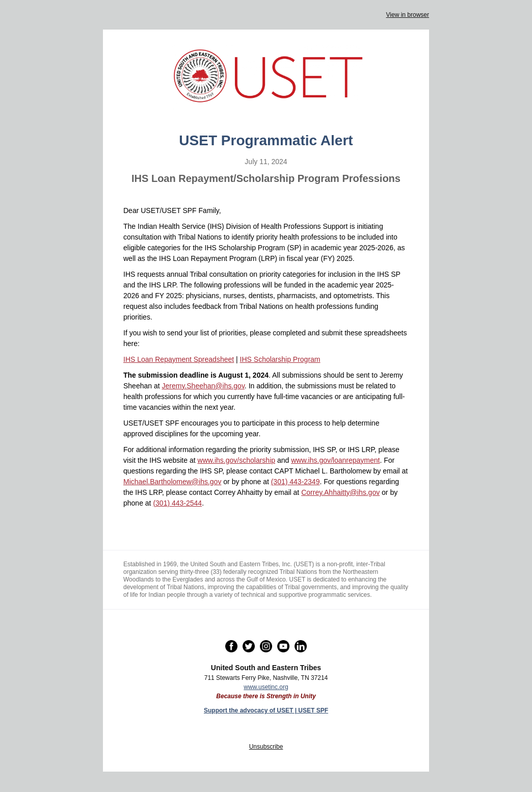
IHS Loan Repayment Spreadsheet (179, 359)
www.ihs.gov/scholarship (237, 460)
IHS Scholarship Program (280, 359)
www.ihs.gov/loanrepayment (335, 460)
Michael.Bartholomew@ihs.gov (172, 482)
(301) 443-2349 (296, 482)
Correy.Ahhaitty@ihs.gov (340, 492)
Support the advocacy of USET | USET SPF (266, 710)
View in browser (408, 15)
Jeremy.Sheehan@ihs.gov (203, 386)
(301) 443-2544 (177, 503)
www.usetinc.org (266, 687)
